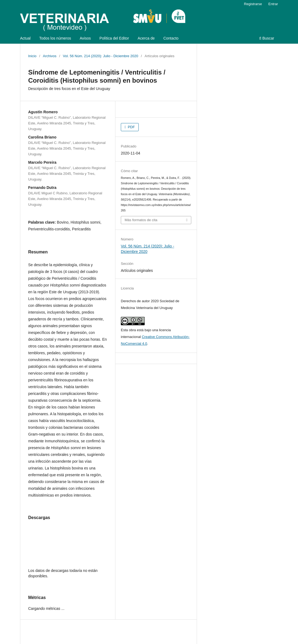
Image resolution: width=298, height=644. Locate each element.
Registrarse (253, 4)
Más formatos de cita (141, 220)
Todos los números (55, 38)
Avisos (85, 38)
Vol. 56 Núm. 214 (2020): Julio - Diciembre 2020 (101, 56)
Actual (25, 38)
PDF (131, 127)
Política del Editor (114, 38)
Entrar (273, 4)
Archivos (50, 56)
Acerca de (146, 38)
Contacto (171, 38)
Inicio (32, 56)
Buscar (267, 38)
